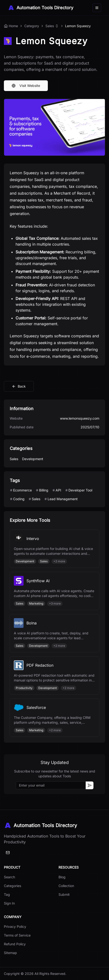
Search (9, 877)
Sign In (9, 903)
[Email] (8, 853)
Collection (66, 886)
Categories (13, 886)
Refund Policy (15, 944)
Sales (50, 26)
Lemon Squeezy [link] (78, 26)
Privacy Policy (15, 926)
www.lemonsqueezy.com (80, 418)
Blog (62, 877)
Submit (64, 894)
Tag (7, 894)
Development (33, 459)
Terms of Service (17, 935)
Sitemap (10, 953)
